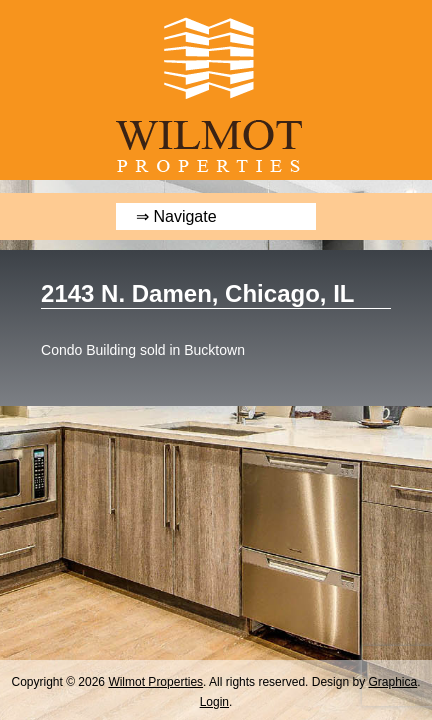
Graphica (392, 682)
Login (214, 702)
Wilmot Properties (155, 682)
